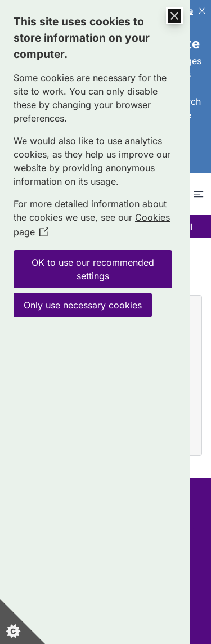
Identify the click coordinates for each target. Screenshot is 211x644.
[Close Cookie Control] (174, 16)
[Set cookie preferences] (23, 621)
